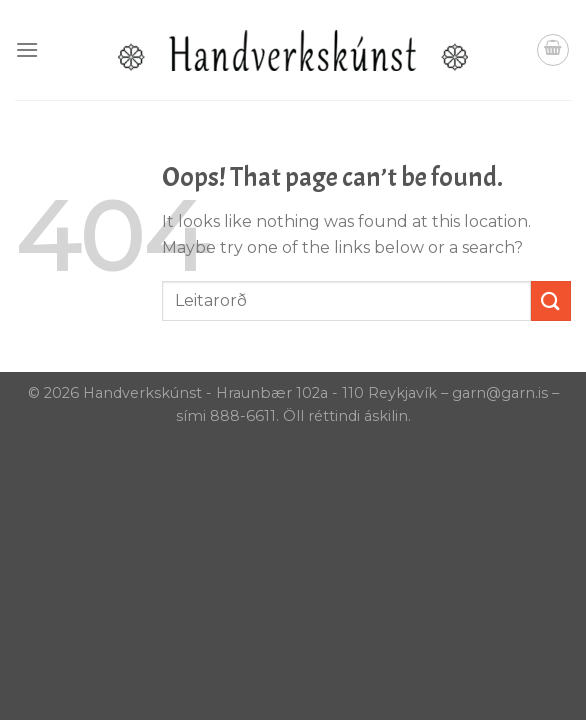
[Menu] (27, 49)
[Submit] (551, 300)
